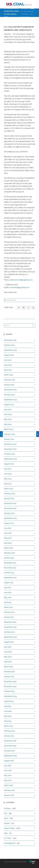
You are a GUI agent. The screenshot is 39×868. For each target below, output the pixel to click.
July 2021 (7, 588)
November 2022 (10, 508)
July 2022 (8, 528)
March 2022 (8, 548)
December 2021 (10, 563)
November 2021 (10, 568)
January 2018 (9, 795)
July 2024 (8, 409)
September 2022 (10, 518)
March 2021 (8, 607)
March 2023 (8, 489)
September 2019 (10, 696)
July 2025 (8, 360)
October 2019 (9, 691)
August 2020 (9, 642)
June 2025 (8, 365)
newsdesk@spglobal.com (20, 287)
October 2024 (9, 395)
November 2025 (10, 340)
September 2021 (10, 578)
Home (32, 9)
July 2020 (8, 647)
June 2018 (8, 771)
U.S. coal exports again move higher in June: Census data (27, 14)
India (6, 833)
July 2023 (8, 469)
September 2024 (10, 400)
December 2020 (10, 622)
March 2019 (8, 726)
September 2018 (10, 756)
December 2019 (10, 681)
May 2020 (8, 657)
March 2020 (9, 667)
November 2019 (10, 686)
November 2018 (10, 746)
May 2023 (8, 479)
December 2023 (10, 444)
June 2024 (8, 414)
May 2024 (8, 419)
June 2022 (8, 533)
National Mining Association (19, 862)
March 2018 (8, 785)
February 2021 (9, 612)
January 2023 (9, 499)
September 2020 (10, 637)
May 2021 (8, 597)
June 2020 (8, 652)
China (6, 818)
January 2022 (9, 558)
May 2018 (8, 775)
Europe (7, 823)
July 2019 (8, 706)
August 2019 (9, 701)
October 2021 (9, 573)
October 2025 (9, 345)
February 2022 (9, 553)
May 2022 (8, 538)
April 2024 (8, 424)
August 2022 (9, 523)
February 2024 (10, 434)
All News (7, 808)
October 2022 (9, 513)
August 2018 (9, 761)
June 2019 (8, 711)
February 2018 (9, 790)
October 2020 (9, 632)
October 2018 (9, 751)
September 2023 (10, 459)
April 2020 (8, 662)
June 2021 (8, 592)
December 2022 (10, 503)
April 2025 (8, 370)
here (15, 292)
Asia (6, 813)
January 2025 (9, 385)
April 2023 (8, 484)
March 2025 (8, 375)
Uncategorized (10, 843)
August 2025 (9, 355)
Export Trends (9, 828)
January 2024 (9, 439)
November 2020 (10, 627)
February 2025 (9, 380)
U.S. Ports (8, 838)
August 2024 (9, 405)
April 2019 (8, 721)
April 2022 (8, 543)
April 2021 (8, 602)
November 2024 (10, 390)
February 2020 (10, 672)
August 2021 (9, 583)
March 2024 (9, 429)
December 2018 (10, 741)
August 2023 (9, 464)
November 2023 (10, 449)
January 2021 (9, 617)
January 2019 (9, 736)
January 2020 (9, 677)
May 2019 (8, 716)
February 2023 (9, 494)
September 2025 (10, 350)
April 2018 (8, 780)
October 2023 (9, 454)
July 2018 (8, 766)
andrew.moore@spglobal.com (21, 280)
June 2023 (8, 474)
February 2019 (9, 731)
